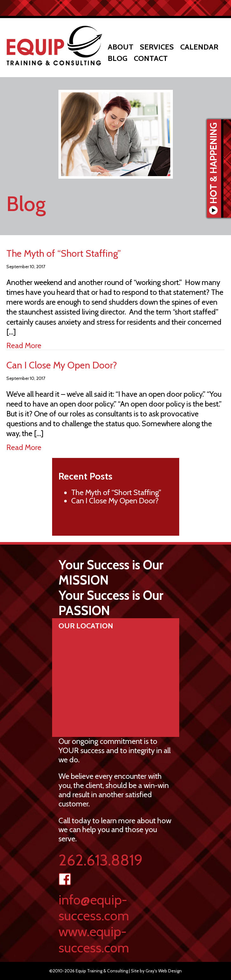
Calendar (199, 47)
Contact (151, 58)
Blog (118, 58)
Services (157, 47)
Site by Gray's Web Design (156, 971)
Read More (24, 346)
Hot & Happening (214, 169)
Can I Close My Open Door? (62, 365)
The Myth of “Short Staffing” (64, 253)
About (121, 47)
